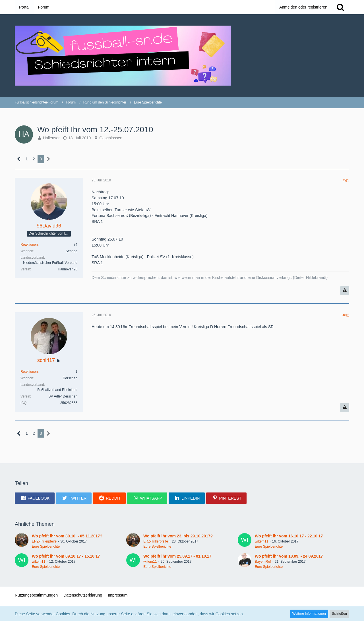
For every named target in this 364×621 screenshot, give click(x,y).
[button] (35, 498)
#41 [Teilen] (346, 181)
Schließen (339, 614)
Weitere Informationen (309, 614)
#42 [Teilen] (346, 315)
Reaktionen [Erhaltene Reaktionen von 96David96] (29, 245)
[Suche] (340, 7)
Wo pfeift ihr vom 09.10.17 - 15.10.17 (66, 556)
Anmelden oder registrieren (303, 7)
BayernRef (263, 562)
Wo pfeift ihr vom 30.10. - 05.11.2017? (67, 536)
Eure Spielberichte (46, 547)
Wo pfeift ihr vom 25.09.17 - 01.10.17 (177, 556)
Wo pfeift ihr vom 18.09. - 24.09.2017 (289, 556)
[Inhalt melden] (345, 291)
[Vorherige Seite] (19, 159)
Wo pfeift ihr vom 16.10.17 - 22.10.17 (289, 536)
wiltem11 (261, 541)
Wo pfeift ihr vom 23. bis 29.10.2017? (178, 536)
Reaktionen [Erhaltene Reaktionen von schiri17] (29, 372)
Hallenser (51, 138)
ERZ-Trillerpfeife (44, 541)
